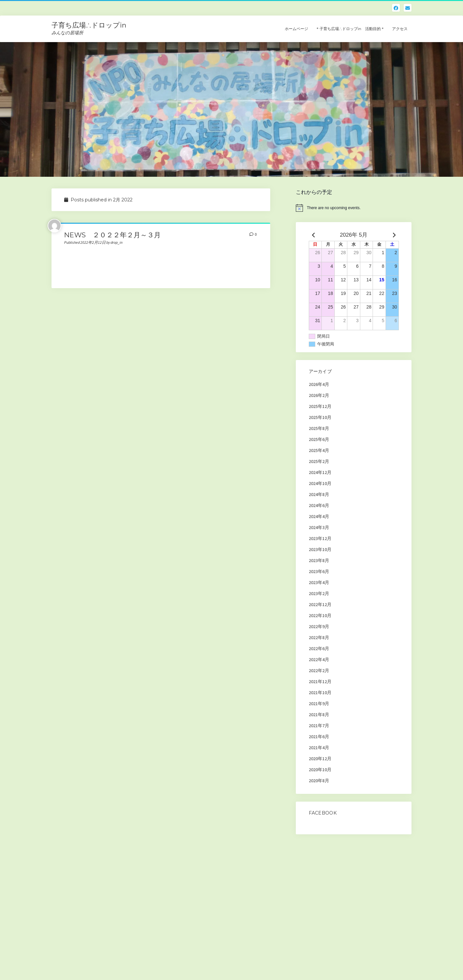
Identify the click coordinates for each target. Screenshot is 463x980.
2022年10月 (320, 615)
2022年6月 (319, 648)
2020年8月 (319, 781)
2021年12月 (320, 681)
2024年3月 (319, 527)
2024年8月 (319, 494)
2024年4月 (319, 516)
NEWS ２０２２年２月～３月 (112, 235)
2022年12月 (320, 604)
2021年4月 (319, 748)
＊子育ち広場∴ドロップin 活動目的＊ (350, 29)
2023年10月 (320, 549)
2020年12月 (320, 759)
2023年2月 (319, 593)
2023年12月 (320, 538)
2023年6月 (319, 571)
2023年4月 (319, 582)
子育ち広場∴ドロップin (89, 25)
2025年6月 (319, 439)
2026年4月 (319, 384)
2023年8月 (319, 560)
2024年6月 (319, 505)
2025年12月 (320, 406)
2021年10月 (320, 693)
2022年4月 (319, 659)
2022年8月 (319, 637)
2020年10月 (320, 770)
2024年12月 (320, 472)
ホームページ (296, 29)
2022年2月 (319, 670)
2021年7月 (319, 726)
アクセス (400, 29)
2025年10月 (320, 417)
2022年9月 (319, 626)
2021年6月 (319, 737)
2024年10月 (320, 483)
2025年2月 (319, 461)
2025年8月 (319, 428)
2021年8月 (319, 715)
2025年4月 (319, 450)
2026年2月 (319, 395)
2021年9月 (319, 704)
